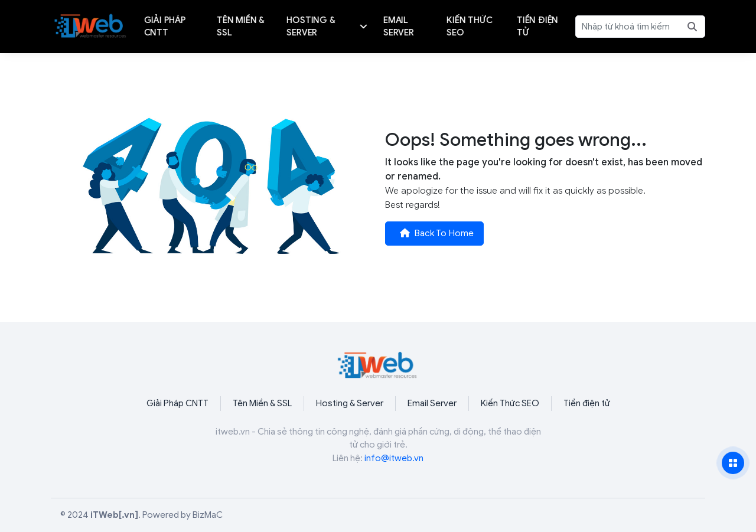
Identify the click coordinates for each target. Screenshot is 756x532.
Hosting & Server (350, 403)
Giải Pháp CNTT (177, 403)
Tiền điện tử (587, 403)
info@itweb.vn (394, 458)
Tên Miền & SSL (262, 403)
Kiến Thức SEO (510, 403)
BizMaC (208, 515)
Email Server (432, 403)
